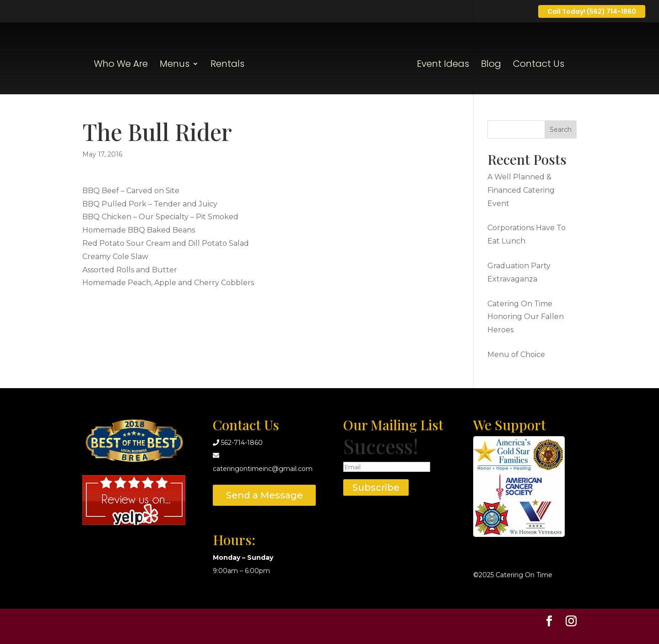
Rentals (227, 65)
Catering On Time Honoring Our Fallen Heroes (526, 317)
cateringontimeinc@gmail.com (263, 469)
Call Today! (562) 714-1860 (592, 11)
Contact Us (539, 65)
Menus (175, 65)
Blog (491, 65)
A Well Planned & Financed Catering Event (521, 190)
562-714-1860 (242, 443)
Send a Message (265, 495)
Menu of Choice (516, 354)
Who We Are (121, 65)
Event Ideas (443, 65)
